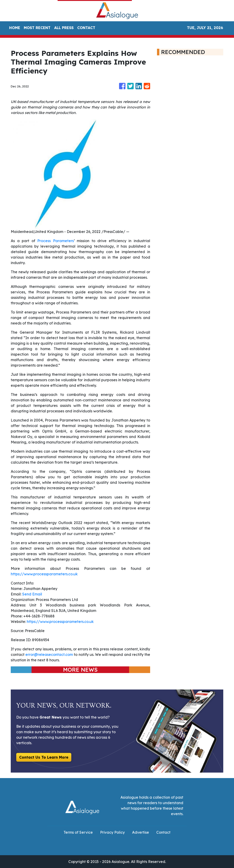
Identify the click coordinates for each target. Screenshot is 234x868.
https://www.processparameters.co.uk (44, 574)
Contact (163, 832)
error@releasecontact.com (49, 654)
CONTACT (86, 28)
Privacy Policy (112, 832)
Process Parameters (56, 241)
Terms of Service (78, 832)
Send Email (32, 594)
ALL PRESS (64, 28)
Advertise (141, 832)
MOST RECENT (37, 28)
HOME (15, 28)
